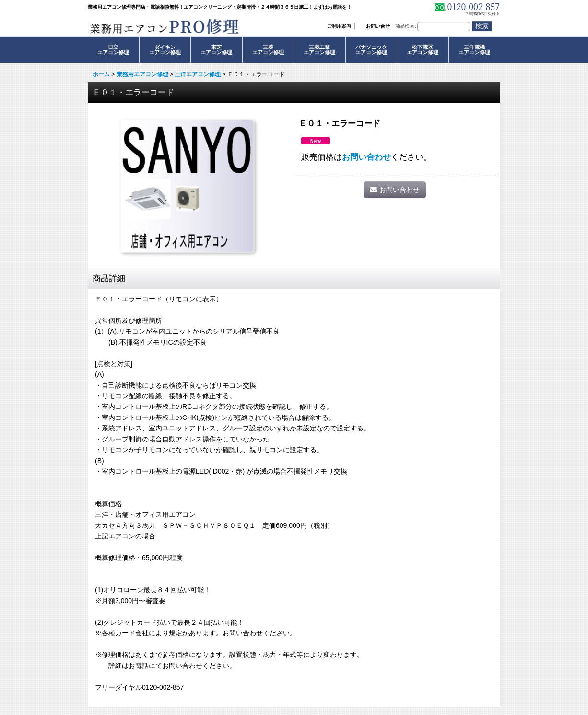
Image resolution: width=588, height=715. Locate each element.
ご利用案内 (339, 26)
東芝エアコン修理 (216, 50)
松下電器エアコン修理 (423, 50)
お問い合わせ (366, 157)
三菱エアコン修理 (268, 50)
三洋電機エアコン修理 (474, 50)
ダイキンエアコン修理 (165, 50)
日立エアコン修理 (113, 50)
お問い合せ (378, 26)
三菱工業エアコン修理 (319, 50)
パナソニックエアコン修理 (371, 50)
